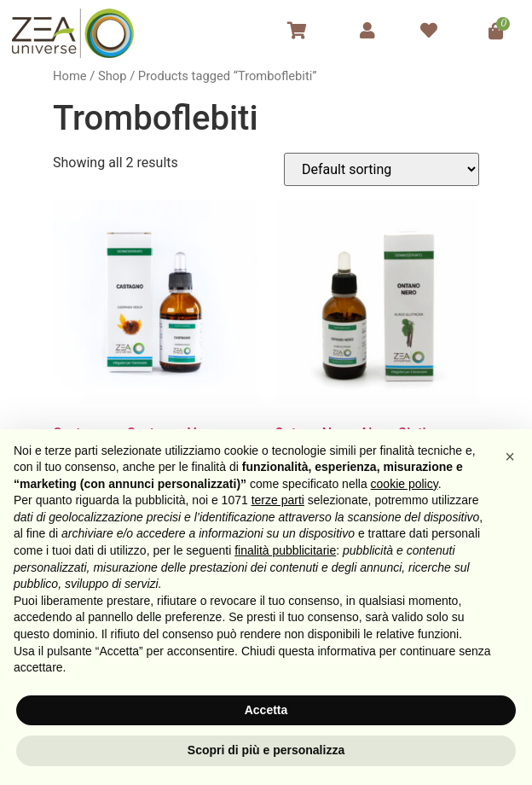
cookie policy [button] (405, 484)
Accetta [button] (266, 710)
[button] (510, 456)
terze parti (278, 500)
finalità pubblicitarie (285, 550)
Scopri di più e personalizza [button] (266, 750)
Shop (113, 76)
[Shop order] (382, 169)
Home (70, 76)
